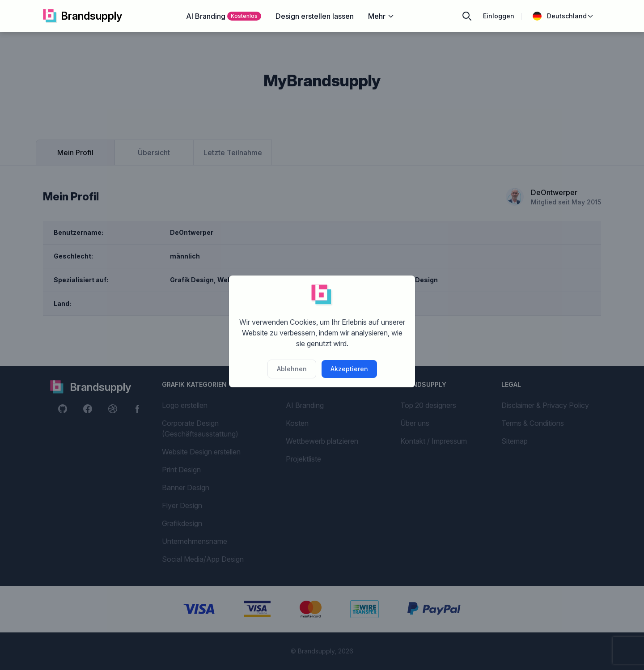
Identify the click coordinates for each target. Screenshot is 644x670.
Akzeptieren (349, 369)
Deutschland (563, 16)
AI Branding (224, 16)
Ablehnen (292, 369)
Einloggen (499, 16)
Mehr (381, 16)
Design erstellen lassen (315, 16)
